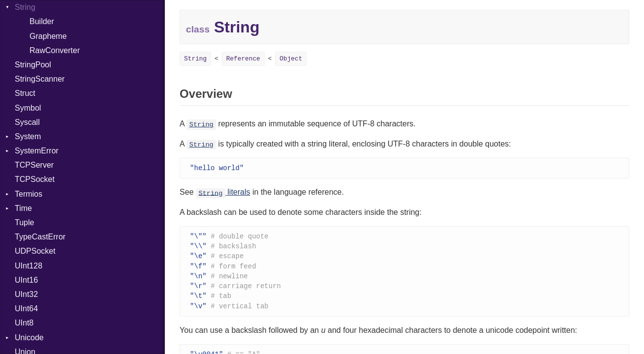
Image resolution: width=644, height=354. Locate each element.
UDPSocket (35, 251)
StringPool (33, 65)
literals (223, 192)
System (28, 136)
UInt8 (24, 323)
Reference (243, 59)
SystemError (37, 151)
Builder (42, 21)
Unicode (29, 338)
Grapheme (48, 36)
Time (23, 208)
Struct (25, 93)
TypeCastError (40, 237)
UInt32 (26, 294)
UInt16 (26, 280)
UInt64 (26, 309)
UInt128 (29, 266)
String (25, 7)
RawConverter (55, 50)
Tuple (24, 222)
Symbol (28, 108)
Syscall (27, 122)
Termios (29, 194)
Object (291, 59)
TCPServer (34, 165)
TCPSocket (35, 179)
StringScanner (40, 79)
